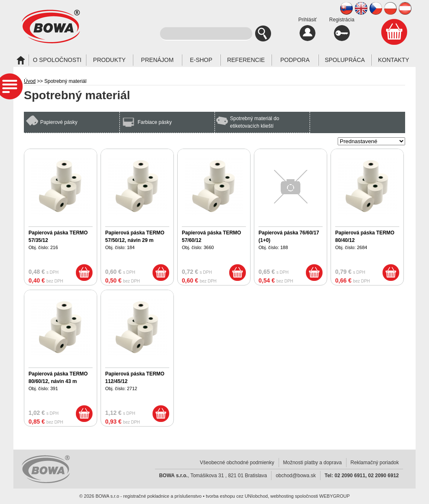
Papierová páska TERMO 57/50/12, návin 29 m (135, 237)
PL (390, 8)
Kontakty (393, 60)
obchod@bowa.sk (296, 476)
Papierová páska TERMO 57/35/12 (58, 237)
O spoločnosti (57, 60)
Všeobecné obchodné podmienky (237, 463)
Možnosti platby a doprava (313, 463)
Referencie (246, 60)
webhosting (282, 496)
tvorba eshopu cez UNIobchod (237, 496)
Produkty (109, 60)
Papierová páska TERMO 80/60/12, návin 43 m (58, 378)
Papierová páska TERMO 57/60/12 (211, 237)
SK (346, 8)
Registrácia (342, 29)
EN (361, 8)
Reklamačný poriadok (375, 463)
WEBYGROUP (335, 496)
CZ (376, 8)
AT (405, 8)
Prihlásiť (308, 29)
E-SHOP (201, 60)
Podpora (295, 60)
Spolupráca (345, 60)
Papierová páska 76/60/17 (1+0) (289, 237)
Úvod (30, 81)
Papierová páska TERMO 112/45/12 (135, 378)
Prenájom (158, 60)
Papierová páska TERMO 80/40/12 (365, 237)
